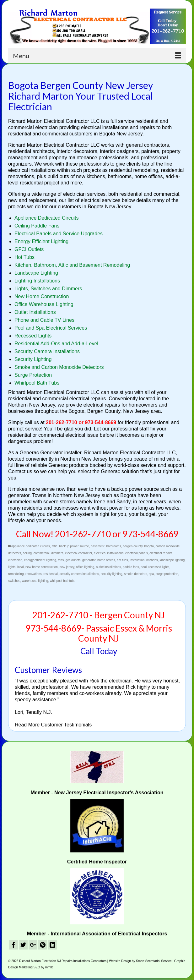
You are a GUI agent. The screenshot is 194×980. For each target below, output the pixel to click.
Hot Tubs (24, 257)
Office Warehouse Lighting (44, 304)
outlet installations (109, 567)
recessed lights (159, 567)
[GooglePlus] (33, 945)
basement (98, 546)
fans (61, 560)
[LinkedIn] (52, 945)
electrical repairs (161, 553)
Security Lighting (33, 359)
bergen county (133, 546)
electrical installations (109, 553)
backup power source (74, 546)
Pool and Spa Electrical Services (51, 328)
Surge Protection (33, 375)
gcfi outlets (73, 560)
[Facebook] (13, 945)
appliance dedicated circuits (31, 546)
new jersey (67, 567)
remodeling (16, 574)
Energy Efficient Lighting (41, 241)
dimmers (57, 553)
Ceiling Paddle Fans (37, 226)
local (21, 567)
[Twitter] (23, 945)
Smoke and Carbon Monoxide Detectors (59, 367)
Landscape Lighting (36, 273)
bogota (149, 546)
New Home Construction (42, 296)
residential (51, 574)
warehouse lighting (35, 581)
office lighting (85, 567)
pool (144, 567)
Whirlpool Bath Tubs (37, 383)
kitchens (152, 560)
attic (54, 546)
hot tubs (122, 560)
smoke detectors (135, 574)
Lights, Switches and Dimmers (48, 289)
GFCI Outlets (29, 249)
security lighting (112, 574)
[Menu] (97, 56)
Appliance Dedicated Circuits (47, 218)
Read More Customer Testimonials (53, 725)
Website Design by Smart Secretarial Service (140, 961)
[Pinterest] (43, 945)
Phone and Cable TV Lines (44, 320)
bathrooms (113, 546)
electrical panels (137, 553)
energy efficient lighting (40, 560)
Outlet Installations (35, 312)
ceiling (27, 553)
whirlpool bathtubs (63, 581)
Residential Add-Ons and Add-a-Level (56, 344)
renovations (34, 574)
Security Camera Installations (47, 351)
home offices (106, 560)
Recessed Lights (33, 336)
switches (14, 581)
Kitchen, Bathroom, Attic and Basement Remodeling (72, 265)
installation (137, 560)
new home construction (42, 567)
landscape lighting (172, 560)
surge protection (167, 574)
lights (12, 567)
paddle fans (131, 567)
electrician (15, 560)
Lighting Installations (37, 281)
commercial (42, 553)
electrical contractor (78, 553)
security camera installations (79, 574)
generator (89, 560)
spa (151, 574)
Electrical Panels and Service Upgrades (59, 234)
